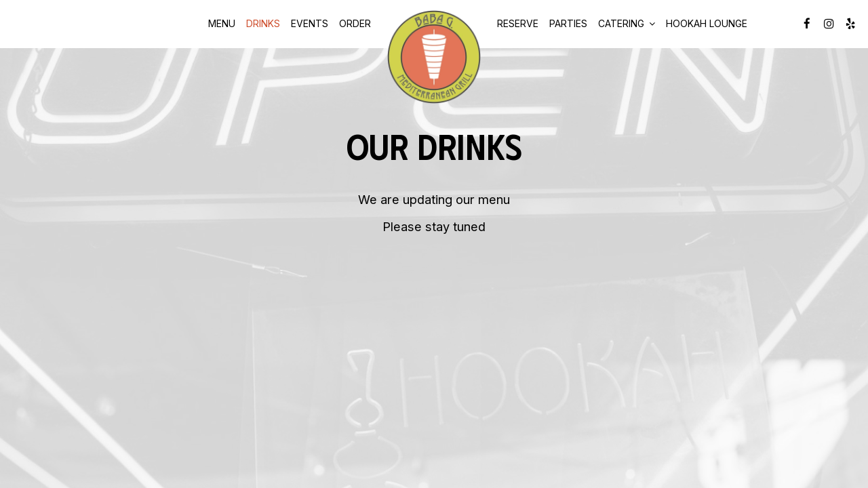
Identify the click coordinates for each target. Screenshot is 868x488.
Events (310, 23)
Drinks (263, 23)
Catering (627, 23)
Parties (568, 23)
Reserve (518, 23)
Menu (222, 23)
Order (355, 23)
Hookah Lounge (707, 23)
